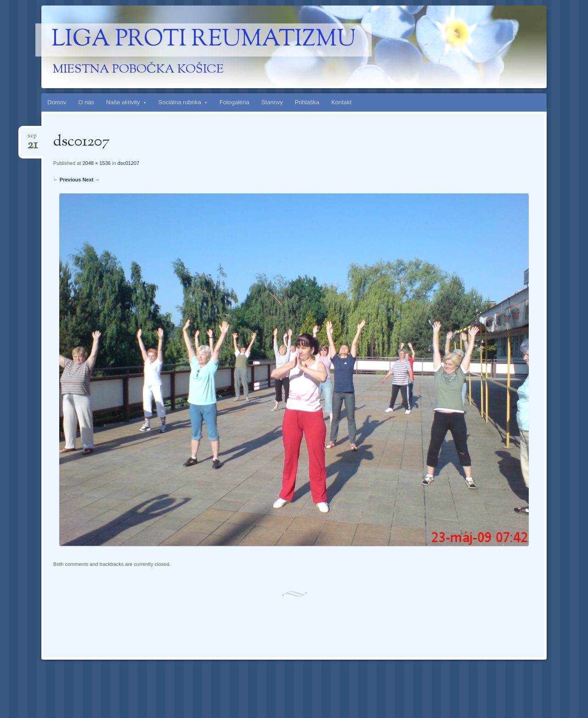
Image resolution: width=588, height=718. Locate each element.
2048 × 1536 (96, 163)
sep (32, 139)
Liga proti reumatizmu (204, 40)
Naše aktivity (123, 102)
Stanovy (272, 102)
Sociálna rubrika (180, 102)
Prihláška (307, 102)
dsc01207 (129, 163)
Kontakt (341, 102)
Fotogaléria (235, 102)
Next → (91, 180)
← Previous (67, 180)
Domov (57, 102)
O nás (86, 102)
